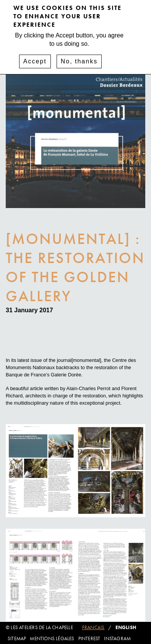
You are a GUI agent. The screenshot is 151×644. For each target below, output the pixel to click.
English (126, 627)
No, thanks (79, 57)
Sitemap (17, 638)
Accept (35, 57)
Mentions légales (52, 638)
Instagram (117, 638)
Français (93, 627)
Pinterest (89, 638)
